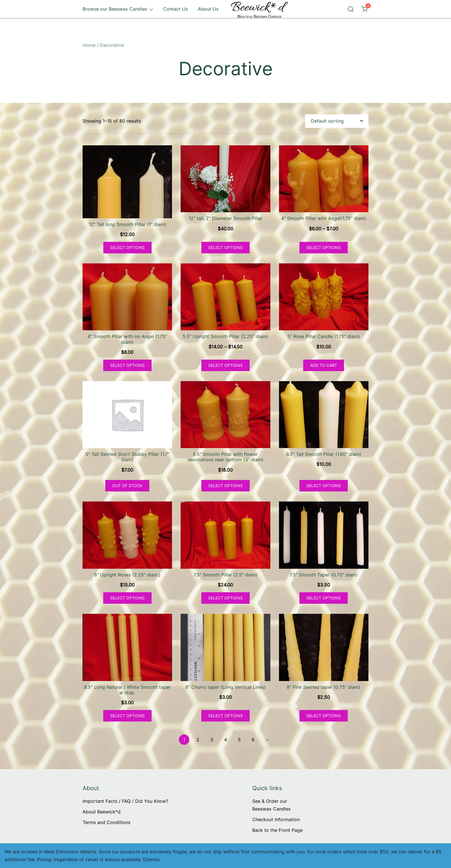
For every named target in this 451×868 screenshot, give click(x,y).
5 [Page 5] (239, 740)
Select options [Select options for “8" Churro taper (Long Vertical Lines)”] (225, 716)
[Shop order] (337, 121)
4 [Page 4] (225, 740)
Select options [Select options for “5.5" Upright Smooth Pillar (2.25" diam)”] (225, 365)
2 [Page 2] (198, 740)
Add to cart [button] (324, 365)
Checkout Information (276, 819)
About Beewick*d (102, 812)
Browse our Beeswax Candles (115, 9)
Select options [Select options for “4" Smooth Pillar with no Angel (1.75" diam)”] (127, 365)
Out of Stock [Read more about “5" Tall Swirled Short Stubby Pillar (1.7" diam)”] (127, 486)
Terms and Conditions (106, 822)
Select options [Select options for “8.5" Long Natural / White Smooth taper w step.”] (127, 716)
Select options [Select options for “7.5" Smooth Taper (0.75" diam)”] (324, 598)
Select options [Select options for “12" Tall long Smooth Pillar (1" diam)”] (127, 247)
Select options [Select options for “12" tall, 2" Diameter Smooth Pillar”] (225, 247)
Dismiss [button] (151, 859)
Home (89, 45)
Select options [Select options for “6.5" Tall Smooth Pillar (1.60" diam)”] (324, 486)
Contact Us (175, 9)
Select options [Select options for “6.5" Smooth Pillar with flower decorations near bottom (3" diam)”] (225, 486)
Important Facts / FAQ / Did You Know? (125, 801)
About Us (208, 9)
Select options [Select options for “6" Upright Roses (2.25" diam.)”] (127, 598)
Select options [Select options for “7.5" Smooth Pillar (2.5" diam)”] (225, 598)
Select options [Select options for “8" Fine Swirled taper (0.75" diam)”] (324, 716)
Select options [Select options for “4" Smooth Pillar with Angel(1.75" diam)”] (324, 247)
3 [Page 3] (212, 740)
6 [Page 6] (253, 740)
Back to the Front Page (277, 830)
